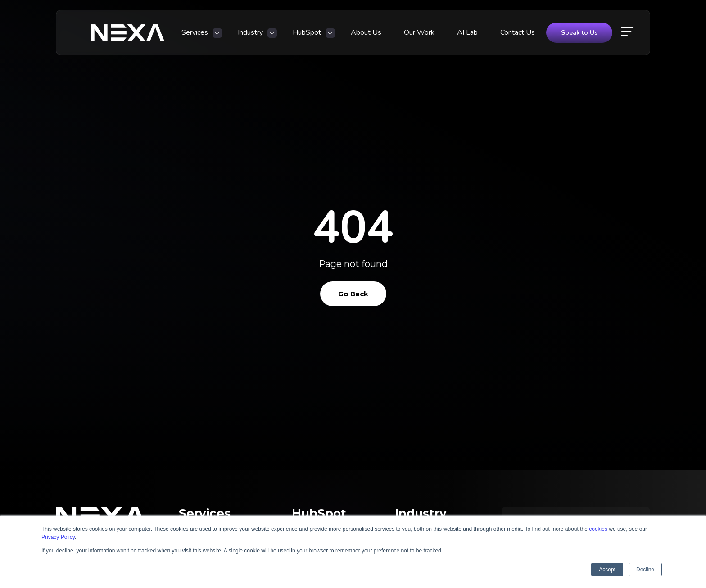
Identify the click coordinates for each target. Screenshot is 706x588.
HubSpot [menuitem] (307, 32)
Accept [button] (607, 570)
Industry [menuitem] (250, 32)
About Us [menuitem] (366, 32)
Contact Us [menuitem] (518, 32)
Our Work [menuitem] (419, 32)
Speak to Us (579, 33)
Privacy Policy (58, 537)
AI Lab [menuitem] (467, 32)
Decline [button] (645, 570)
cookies (598, 529)
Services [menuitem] (195, 32)
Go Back (353, 294)
